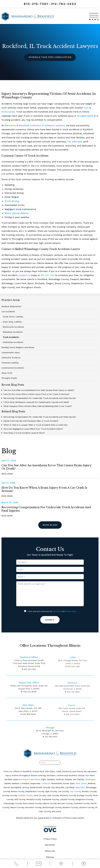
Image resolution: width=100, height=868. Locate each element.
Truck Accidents (11, 337)
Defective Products (11, 358)
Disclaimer (57, 611)
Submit (50, 620)
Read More (7, 474)
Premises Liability (10, 363)
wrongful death (85, 116)
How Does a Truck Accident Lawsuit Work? (24, 433)
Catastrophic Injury (11, 352)
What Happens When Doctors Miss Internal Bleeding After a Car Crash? (38, 406)
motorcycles (8, 112)
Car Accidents (8, 312)
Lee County (75, 791)
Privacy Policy (70, 611)
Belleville (80, 787)
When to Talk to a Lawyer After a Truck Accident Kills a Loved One (35, 425)
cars (86, 108)
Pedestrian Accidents (13, 342)
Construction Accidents (13, 368)
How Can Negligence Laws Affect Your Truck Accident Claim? (33, 429)
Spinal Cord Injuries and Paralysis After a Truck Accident (31, 421)
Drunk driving (12, 201)
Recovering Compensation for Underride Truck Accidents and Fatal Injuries (40, 398)
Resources (50, 851)
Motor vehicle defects (17, 213)
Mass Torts (7, 373)
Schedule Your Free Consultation (50, 57)
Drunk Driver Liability (13, 317)
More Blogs (50, 525)
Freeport (25, 779)
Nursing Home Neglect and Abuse (18, 347)
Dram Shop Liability (12, 322)
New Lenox (81, 783)
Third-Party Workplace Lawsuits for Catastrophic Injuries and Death (36, 402)
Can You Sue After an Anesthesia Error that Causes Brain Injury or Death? (39, 390)
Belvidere (35, 779)
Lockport (46, 783)
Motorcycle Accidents (13, 327)
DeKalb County (25, 795)
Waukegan (90, 779)
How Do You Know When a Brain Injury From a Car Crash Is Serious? (36, 394)
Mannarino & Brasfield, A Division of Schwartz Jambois (35, 125)
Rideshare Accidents (13, 332)
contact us (24, 275)
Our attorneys (75, 142)
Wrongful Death (9, 378)
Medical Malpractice (11, 306)
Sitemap (50, 857)
